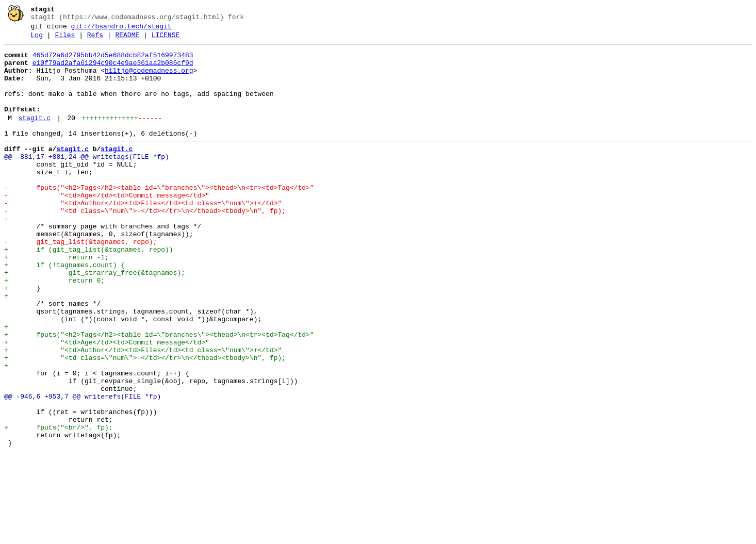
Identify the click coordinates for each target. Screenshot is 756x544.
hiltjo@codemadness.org (149, 80)
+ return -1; (56, 301)
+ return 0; (54, 328)
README (127, 40)
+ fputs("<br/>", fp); (59, 505)
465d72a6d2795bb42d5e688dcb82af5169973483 (113, 61)
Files (65, 40)
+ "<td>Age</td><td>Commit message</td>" (107, 403)
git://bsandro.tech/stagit (121, 29)
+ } (22, 338)
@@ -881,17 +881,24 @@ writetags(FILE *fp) (87, 180)
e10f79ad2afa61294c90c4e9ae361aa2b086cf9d (113, 71)
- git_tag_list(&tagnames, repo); (80, 282)
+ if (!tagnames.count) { (64, 310)
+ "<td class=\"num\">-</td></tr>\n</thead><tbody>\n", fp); (145, 421)
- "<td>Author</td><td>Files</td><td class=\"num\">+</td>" (143, 236)
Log (37, 40)
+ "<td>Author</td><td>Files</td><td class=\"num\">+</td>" (143, 412)
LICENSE (166, 40)
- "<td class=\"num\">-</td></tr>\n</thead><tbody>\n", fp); (145, 245)
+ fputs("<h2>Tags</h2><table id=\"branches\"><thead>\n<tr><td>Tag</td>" (159, 393)
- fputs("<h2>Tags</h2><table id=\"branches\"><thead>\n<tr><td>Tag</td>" (159, 217)
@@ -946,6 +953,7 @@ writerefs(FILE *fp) (83, 468)
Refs (95, 40)
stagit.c (34, 137)
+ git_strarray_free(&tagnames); (95, 319)
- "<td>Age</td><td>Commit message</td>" (107, 226)
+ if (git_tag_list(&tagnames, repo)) (89, 291)
